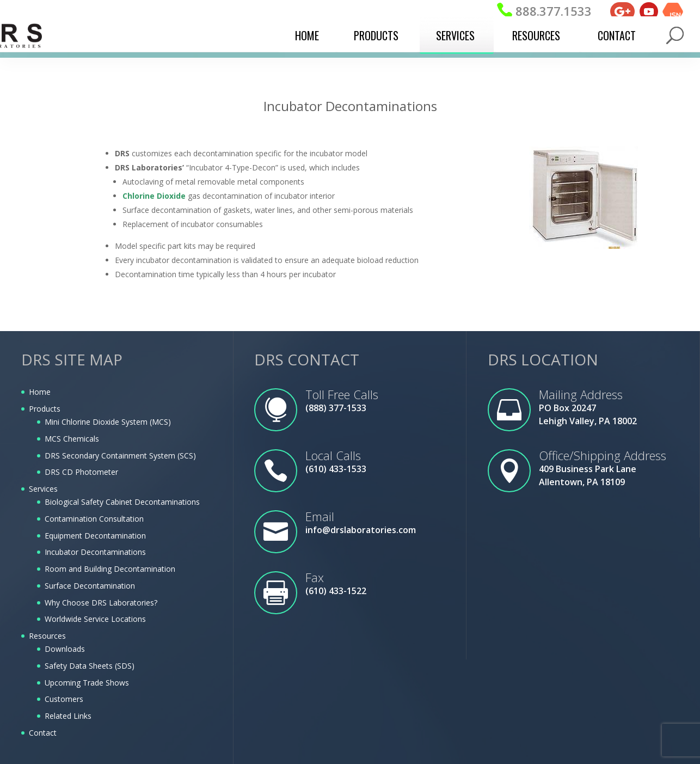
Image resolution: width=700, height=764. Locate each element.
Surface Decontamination (90, 586)
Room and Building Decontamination (110, 569)
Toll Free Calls (342, 394)
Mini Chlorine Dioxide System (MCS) (108, 422)
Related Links (68, 716)
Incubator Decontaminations (95, 552)
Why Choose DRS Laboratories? (101, 603)
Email (320, 516)
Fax (315, 577)
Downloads (65, 649)
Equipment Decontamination (95, 536)
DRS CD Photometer (81, 472)
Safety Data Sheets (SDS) (90, 666)
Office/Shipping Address (603, 455)
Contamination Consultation (94, 519)
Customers (64, 699)
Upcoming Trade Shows (87, 683)
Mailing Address (581, 394)
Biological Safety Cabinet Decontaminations (122, 502)
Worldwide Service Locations (95, 619)
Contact (617, 35)
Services (455, 35)
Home (307, 35)
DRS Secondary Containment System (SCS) (120, 456)
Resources (536, 35)
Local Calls (333, 455)
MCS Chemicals (72, 439)
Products (376, 35)
